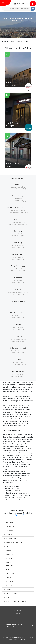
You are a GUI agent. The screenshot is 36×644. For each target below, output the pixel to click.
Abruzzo (9, 523)
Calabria (9, 531)
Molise (8, 562)
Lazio (7, 546)
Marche (8, 558)
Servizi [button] (20, 42)
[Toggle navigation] (3, 3)
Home (13, 21)
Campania (9, 534)
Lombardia (9, 554)
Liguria (8, 550)
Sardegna (9, 574)
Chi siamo (18, 614)
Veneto (8, 597)
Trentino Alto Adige (13, 586)
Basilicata (9, 527)
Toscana (9, 582)
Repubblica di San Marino (15, 601)
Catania (22, 21)
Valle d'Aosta (11, 593)
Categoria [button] (6, 42)
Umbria (8, 589)
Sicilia (18, 21)
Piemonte (9, 566)
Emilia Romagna (11, 538)
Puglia (8, 570)
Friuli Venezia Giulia (13, 542)
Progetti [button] (27, 42)
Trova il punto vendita (18, 515)
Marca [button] (13, 42)
